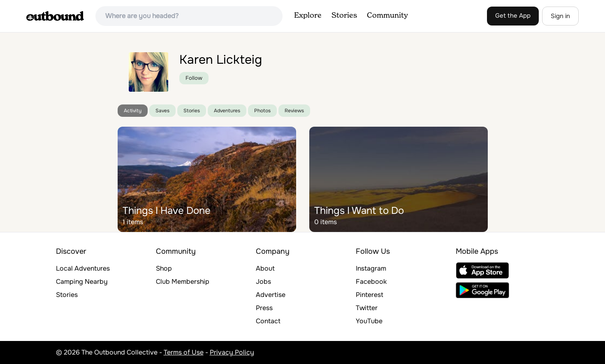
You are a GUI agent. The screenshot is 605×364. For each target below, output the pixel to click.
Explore (308, 16)
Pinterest (370, 295)
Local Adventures (83, 268)
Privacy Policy (232, 352)
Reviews (294, 111)
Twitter (367, 308)
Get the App (513, 16)
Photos (262, 111)
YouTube (369, 321)
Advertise (271, 295)
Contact (268, 321)
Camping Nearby (82, 282)
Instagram (371, 268)
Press (264, 308)
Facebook (371, 282)
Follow (194, 78)
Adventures (227, 111)
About (265, 268)
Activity (133, 111)
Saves (162, 111)
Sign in (560, 16)
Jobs (263, 282)
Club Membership (183, 282)
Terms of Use (184, 352)
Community (387, 16)
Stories (344, 16)
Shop (164, 268)
